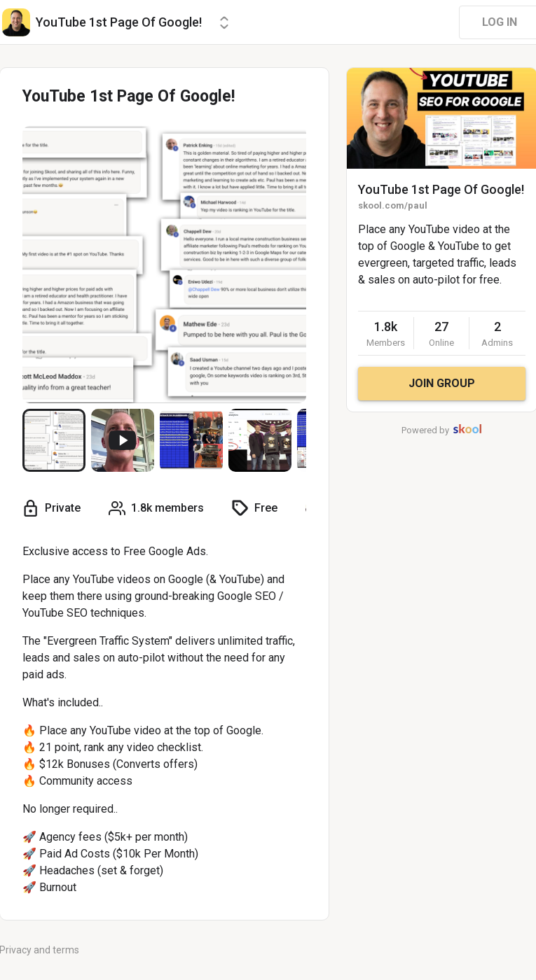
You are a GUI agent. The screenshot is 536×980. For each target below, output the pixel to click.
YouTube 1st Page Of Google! (441, 189)
